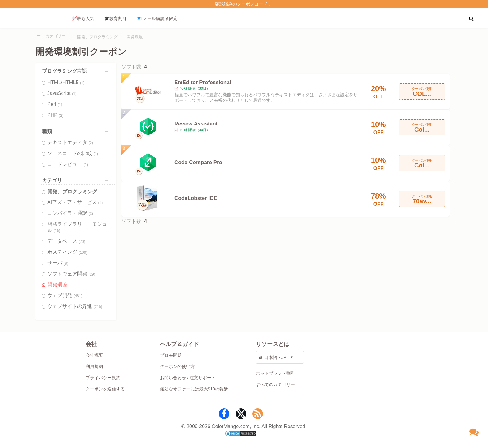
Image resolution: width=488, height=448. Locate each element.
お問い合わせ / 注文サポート (188, 378)
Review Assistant (196, 124)
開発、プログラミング (97, 37)
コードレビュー (68, 164)
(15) (57, 231)
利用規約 (94, 366)
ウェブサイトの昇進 (75, 306)
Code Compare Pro (198, 162)
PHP (55, 115)
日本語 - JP (272, 357)
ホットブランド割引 (275, 373)
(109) (83, 252)
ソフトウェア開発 (71, 274)
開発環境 (135, 37)
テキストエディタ (70, 142)
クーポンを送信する (105, 389)
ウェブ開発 (65, 295)
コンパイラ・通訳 (70, 213)
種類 (77, 131)
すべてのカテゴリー (275, 384)
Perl (55, 104)
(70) (82, 242)
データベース (66, 241)
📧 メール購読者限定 (157, 18)
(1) (82, 83)
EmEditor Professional (203, 82)
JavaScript (62, 93)
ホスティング (67, 252)
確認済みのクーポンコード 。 (244, 4)
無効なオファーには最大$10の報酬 (194, 389)
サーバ (58, 263)
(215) (98, 307)
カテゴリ (77, 180)
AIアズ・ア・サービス (75, 202)
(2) (61, 116)
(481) (78, 296)
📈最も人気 (83, 18)
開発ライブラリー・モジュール (80, 227)
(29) (92, 274)
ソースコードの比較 (73, 153)
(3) (91, 214)
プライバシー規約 (103, 378)
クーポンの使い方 (177, 366)
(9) (66, 263)
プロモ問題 (171, 355)
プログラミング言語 (77, 71)
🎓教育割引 (115, 18)
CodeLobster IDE (196, 198)
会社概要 (94, 355)
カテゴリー (56, 36)
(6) (101, 203)
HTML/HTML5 (66, 82)
